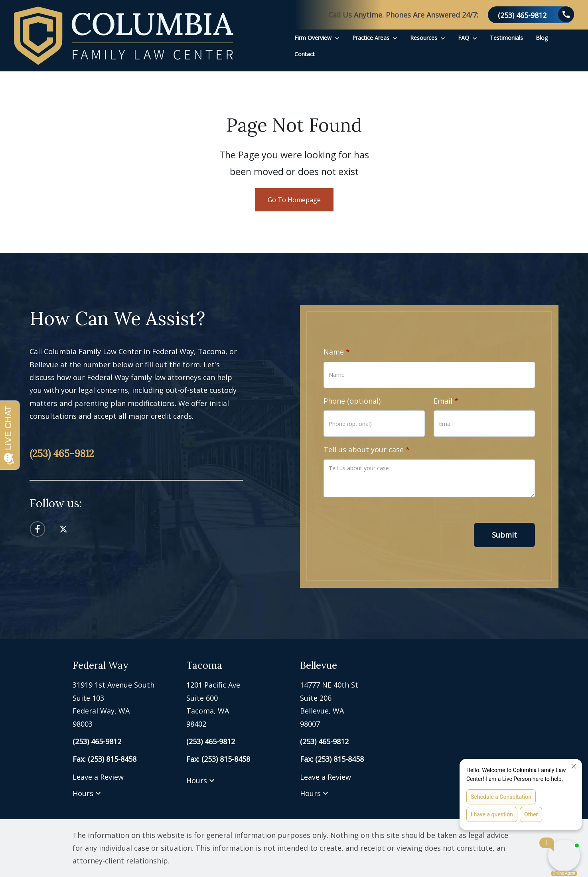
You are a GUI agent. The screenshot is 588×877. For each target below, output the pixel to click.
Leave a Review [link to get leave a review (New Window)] (98, 777)
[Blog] (542, 38)
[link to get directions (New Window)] (123, 704)
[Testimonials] (506, 38)
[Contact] (305, 54)
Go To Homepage (294, 200)
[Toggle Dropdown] (337, 38)
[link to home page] (124, 36)
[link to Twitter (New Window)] (63, 529)
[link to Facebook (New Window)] (37, 529)
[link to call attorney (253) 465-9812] (531, 15)
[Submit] (504, 535)
